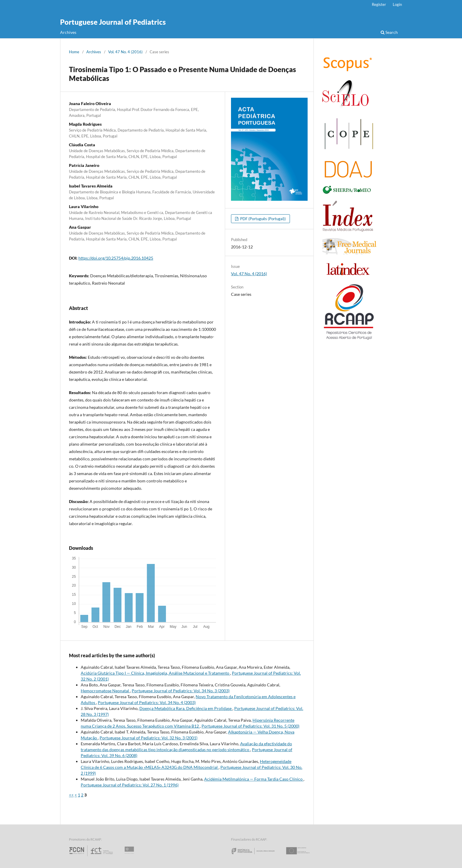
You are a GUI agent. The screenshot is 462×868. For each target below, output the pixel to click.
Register (379, 4)
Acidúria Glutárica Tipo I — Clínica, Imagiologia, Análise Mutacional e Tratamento (155, 673)
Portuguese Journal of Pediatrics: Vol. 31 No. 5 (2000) (250, 726)
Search (389, 32)
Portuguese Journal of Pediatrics (113, 22)
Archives (68, 32)
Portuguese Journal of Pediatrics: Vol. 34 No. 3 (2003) (181, 691)
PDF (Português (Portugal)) (263, 219)
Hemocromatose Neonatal (105, 691)
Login (397, 4)
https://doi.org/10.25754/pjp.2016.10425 (116, 258)
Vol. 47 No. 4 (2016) (125, 52)
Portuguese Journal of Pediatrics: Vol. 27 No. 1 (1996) (130, 785)
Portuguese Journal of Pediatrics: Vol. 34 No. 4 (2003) (147, 702)
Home (74, 52)
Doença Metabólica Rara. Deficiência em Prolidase (186, 708)
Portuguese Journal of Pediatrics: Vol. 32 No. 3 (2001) (148, 738)
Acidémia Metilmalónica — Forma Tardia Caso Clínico (254, 779)
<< (71, 795)
